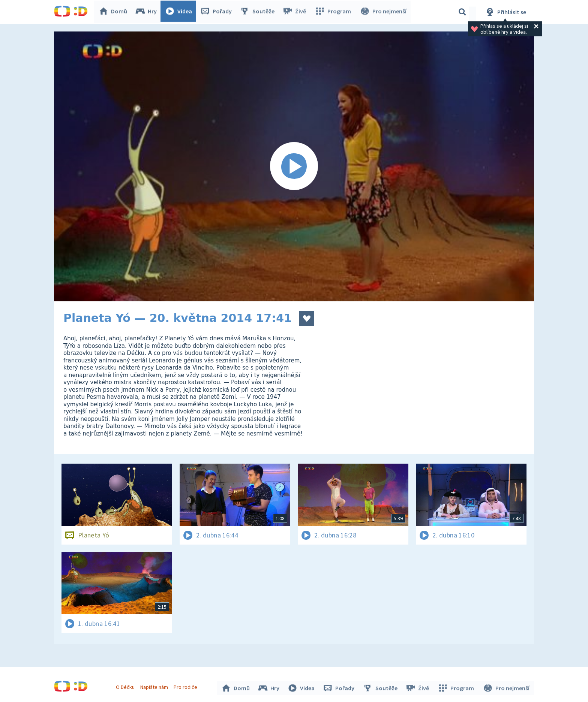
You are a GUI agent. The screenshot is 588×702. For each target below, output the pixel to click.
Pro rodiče (187, 686)
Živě (296, 12)
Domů (114, 12)
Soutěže (259, 12)
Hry (148, 12)
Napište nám (155, 686)
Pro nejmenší (383, 12)
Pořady (217, 12)
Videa (180, 12)
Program (334, 12)
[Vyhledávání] (462, 12)
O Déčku (126, 686)
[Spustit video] (294, 166)
